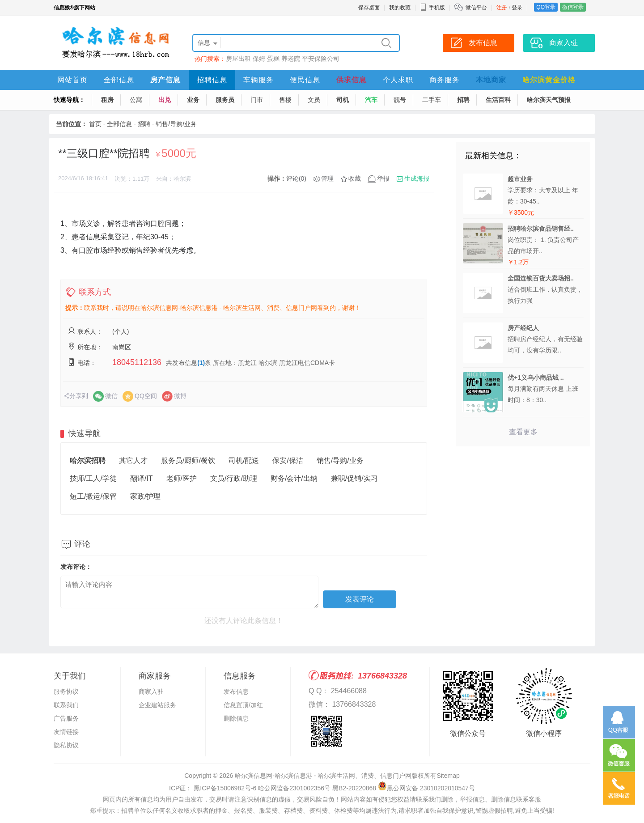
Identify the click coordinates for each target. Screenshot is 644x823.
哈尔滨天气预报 (549, 100)
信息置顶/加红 (243, 705)
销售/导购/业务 (176, 124)
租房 (107, 100)
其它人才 (133, 460)
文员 (314, 100)
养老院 (291, 59)
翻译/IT (142, 478)
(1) (201, 363)
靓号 (400, 100)
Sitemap (448, 776)
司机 (343, 100)
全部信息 (119, 80)
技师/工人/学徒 (93, 478)
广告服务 (66, 718)
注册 (502, 8)
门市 (257, 100)
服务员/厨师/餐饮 (188, 460)
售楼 (285, 100)
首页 (95, 124)
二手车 (432, 100)
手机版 (432, 8)
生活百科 (498, 100)
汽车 (371, 100)
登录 (517, 8)
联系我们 (66, 705)
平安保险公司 (321, 59)
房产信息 (165, 80)
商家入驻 (151, 691)
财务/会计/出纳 (294, 478)
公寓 (136, 100)
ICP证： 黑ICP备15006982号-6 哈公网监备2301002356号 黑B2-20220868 (273, 788)
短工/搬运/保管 (93, 496)
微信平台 (476, 8)
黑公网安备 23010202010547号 (426, 788)
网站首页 (72, 80)
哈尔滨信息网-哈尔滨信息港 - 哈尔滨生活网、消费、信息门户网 (323, 776)
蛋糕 (273, 59)
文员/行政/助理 (234, 478)
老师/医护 (182, 478)
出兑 (165, 100)
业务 (193, 100)
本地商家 (491, 80)
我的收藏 (400, 8)
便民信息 (305, 80)
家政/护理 (145, 496)
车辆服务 (258, 80)
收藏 (355, 178)
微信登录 (573, 7)
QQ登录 (546, 7)
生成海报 (417, 178)
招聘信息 (212, 80)
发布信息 (236, 691)
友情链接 (66, 732)
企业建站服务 (157, 705)
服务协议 (66, 691)
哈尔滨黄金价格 (549, 80)
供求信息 (352, 80)
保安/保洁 (288, 460)
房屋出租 (238, 59)
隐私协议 (66, 745)
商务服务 (445, 80)
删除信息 (236, 718)
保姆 (259, 59)
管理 (327, 178)
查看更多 (523, 432)
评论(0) (296, 178)
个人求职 (398, 80)
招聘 (463, 100)
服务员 (225, 100)
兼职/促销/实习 (354, 478)
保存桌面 (369, 8)
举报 (383, 178)
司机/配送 (244, 460)
